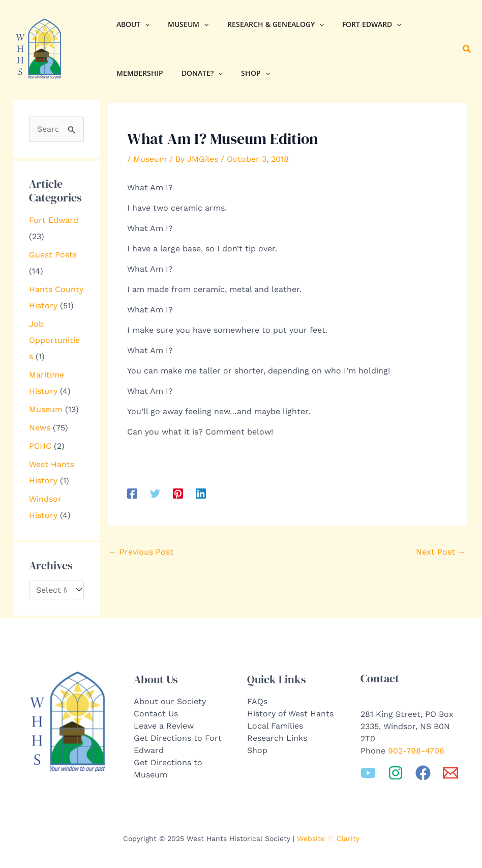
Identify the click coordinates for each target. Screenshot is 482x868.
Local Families (275, 726)
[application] (143, 24)
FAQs (257, 701)
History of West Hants (290, 714)
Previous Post (141, 552)
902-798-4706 (416, 751)
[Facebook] (132, 493)
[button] (467, 49)
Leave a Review (164, 726)
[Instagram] (396, 773)
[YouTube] (368, 773)
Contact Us (156, 714)
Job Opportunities (54, 340)
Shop (257, 750)
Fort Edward (54, 220)
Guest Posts (53, 255)
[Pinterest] (178, 493)
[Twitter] (155, 493)
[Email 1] (450, 773)
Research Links (277, 738)
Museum (46, 409)
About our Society (170, 701)
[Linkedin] (201, 493)
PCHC (40, 446)
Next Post (441, 552)
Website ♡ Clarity (328, 838)
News (40, 428)
